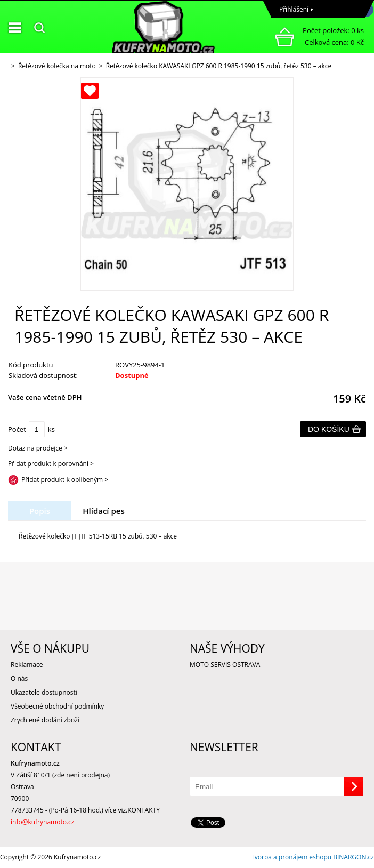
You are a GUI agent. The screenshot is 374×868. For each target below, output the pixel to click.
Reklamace (27, 665)
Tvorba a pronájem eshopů (291, 857)
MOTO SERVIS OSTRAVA (225, 665)
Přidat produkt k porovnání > (51, 464)
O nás (19, 678)
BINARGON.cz (353, 857)
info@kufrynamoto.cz (42, 822)
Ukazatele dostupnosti (44, 692)
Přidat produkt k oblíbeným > (65, 480)
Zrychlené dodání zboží (45, 720)
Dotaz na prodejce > (38, 448)
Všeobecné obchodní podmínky (57, 706)
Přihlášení (294, 9)
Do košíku (329, 429)
